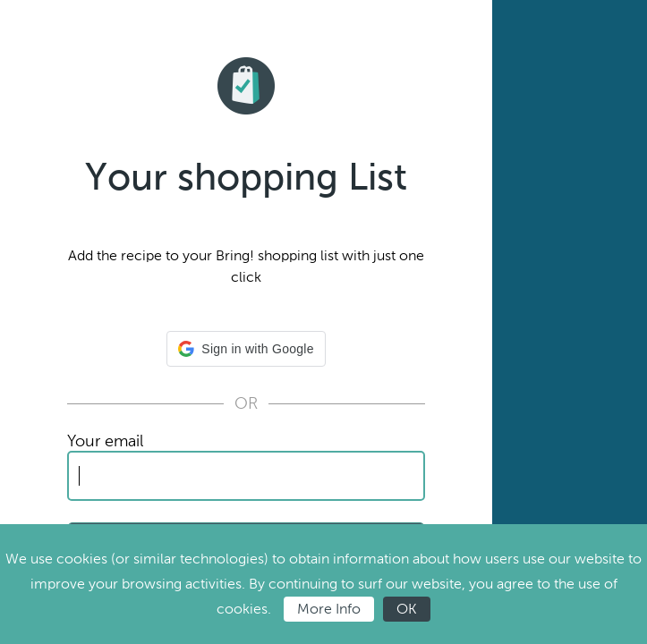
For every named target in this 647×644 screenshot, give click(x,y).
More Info (329, 609)
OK (407, 609)
